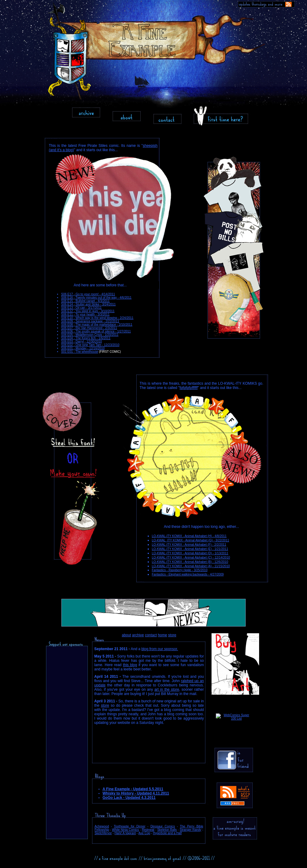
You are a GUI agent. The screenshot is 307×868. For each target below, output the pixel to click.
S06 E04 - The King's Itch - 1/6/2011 (86, 338)
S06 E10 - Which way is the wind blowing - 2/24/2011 (97, 318)
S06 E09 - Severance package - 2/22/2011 (90, 321)
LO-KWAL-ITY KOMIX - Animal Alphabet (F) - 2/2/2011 (189, 545)
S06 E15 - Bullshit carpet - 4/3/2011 (85, 301)
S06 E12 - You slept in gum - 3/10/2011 (88, 311)
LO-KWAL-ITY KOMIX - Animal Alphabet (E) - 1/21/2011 (190, 549)
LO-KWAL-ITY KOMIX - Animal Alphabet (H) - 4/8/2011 (189, 536)
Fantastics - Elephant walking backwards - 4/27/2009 (188, 574)
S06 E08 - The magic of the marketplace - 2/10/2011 (97, 325)
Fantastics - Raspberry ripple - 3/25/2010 (180, 570)
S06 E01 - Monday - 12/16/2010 (83, 348)
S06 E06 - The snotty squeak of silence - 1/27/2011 (96, 331)
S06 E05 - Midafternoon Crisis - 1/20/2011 (90, 335)
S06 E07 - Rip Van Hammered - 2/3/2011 (89, 328)
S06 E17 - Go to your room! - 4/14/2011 (88, 294)
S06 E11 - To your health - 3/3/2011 (85, 314)
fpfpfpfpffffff (189, 388)
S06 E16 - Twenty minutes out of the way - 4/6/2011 (96, 298)
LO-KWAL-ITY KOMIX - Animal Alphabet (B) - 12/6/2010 (190, 562)
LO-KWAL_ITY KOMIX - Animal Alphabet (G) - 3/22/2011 (191, 540)
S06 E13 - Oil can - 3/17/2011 (81, 308)
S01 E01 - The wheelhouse (80, 352)
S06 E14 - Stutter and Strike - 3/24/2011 (88, 304)
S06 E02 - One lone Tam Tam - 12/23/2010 (90, 345)
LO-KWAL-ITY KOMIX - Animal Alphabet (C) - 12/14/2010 (191, 558)
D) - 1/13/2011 (219, 553)
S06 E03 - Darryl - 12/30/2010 (82, 342)
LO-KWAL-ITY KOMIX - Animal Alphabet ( (180, 553)
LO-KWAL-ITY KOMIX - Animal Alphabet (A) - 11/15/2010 (191, 566)
